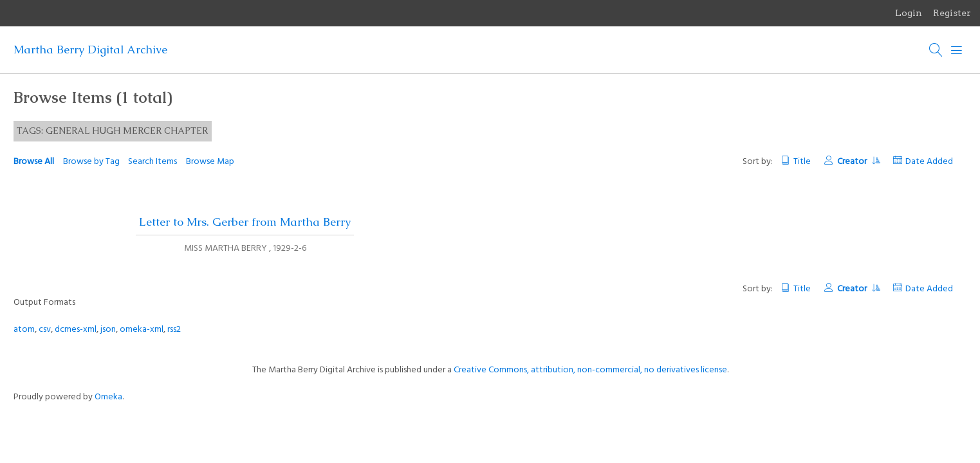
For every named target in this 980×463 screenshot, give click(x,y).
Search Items (153, 162)
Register (952, 13)
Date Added (929, 162)
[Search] (936, 50)
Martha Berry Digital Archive (90, 50)
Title (802, 162)
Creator (858, 162)
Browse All (34, 162)
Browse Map (210, 162)
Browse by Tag (91, 162)
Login (909, 13)
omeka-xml (142, 330)
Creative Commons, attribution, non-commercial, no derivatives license (590, 370)
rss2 (174, 330)
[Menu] (957, 50)
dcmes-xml (76, 330)
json (108, 330)
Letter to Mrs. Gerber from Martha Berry (245, 222)
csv (45, 330)
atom (24, 330)
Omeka (108, 397)
